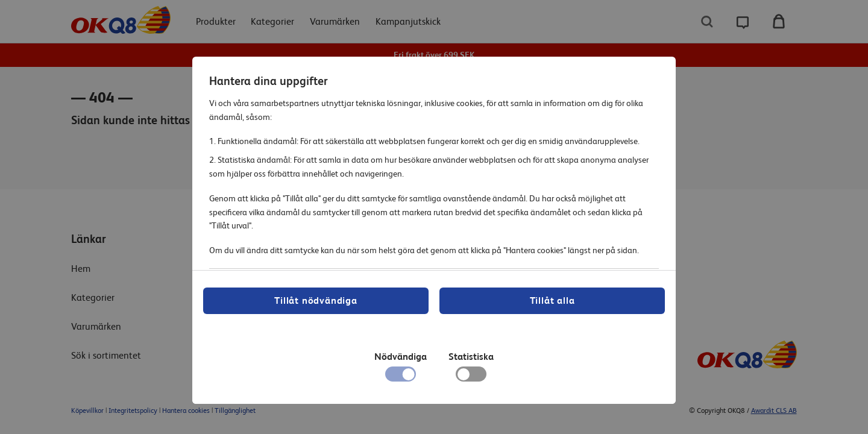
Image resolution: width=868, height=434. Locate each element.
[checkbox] (471, 377)
